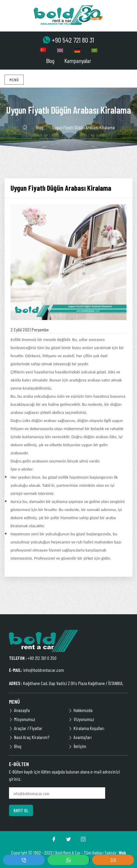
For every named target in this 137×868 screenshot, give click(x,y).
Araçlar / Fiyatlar (26, 728)
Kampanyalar (78, 61)
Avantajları (80, 737)
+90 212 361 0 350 (42, 658)
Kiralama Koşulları (86, 728)
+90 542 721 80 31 (68, 40)
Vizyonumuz (81, 719)
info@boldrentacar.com (44, 670)
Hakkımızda (81, 710)
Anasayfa (19, 710)
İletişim (77, 746)
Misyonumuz (22, 719)
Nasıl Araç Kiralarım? (29, 737)
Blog (50, 61)
